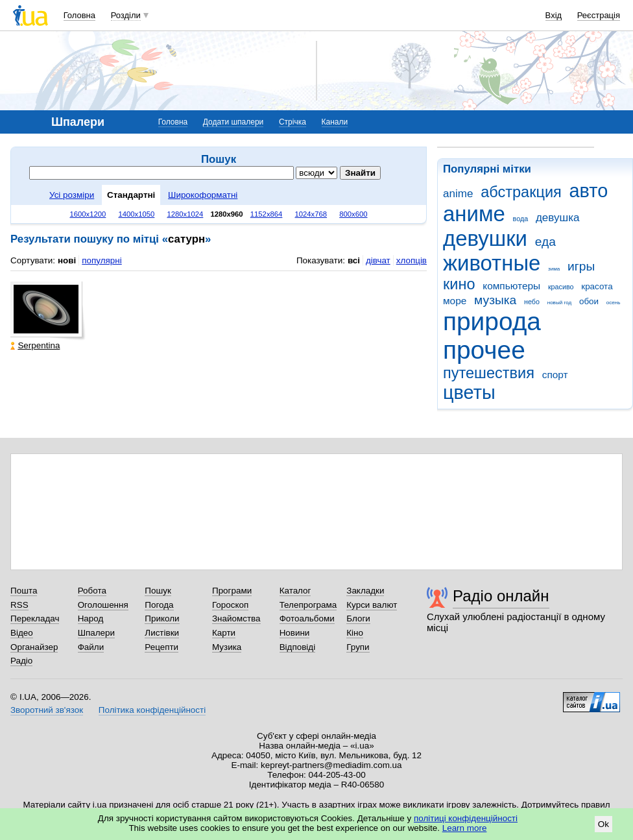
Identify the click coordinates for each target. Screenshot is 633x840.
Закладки (365, 591)
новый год (559, 303)
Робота (92, 591)
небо (532, 302)
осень (614, 303)
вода (521, 219)
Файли (91, 647)
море (455, 301)
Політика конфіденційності (152, 710)
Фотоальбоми (307, 618)
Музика (227, 647)
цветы (469, 392)
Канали (335, 122)
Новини (295, 633)
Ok (603, 824)
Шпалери (96, 633)
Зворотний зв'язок (47, 710)
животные (492, 263)
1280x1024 (185, 214)
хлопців (412, 260)
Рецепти (161, 647)
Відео (22, 633)
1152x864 (267, 214)
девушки (485, 238)
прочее (484, 350)
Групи (358, 647)
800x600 (353, 214)
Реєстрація (599, 15)
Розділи (126, 15)
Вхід (554, 15)
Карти (224, 633)
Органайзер (34, 647)
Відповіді (298, 647)
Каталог (295, 591)
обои (589, 301)
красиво (561, 287)
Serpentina (35, 345)
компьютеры (511, 286)
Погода (159, 605)
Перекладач (35, 618)
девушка (558, 218)
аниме (474, 214)
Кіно (355, 633)
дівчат (378, 260)
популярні (102, 260)
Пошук (158, 591)
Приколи (162, 618)
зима (554, 269)
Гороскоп (230, 605)
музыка (495, 300)
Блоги (358, 618)
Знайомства (236, 618)
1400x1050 (136, 214)
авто (589, 191)
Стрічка (293, 122)
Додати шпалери (233, 122)
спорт (555, 375)
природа (492, 321)
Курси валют (372, 605)
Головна (79, 15)
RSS (19, 605)
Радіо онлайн (501, 596)
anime (458, 194)
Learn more (465, 828)
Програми (232, 591)
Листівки (162, 633)
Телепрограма (308, 605)
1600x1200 (88, 214)
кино (459, 284)
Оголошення (103, 605)
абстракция (521, 192)
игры (581, 266)
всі (354, 260)
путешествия (489, 373)
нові (67, 260)
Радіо (21, 661)
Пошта (24, 591)
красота (597, 286)
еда (545, 242)
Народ (91, 618)
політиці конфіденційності (466, 818)
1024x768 (311, 214)
